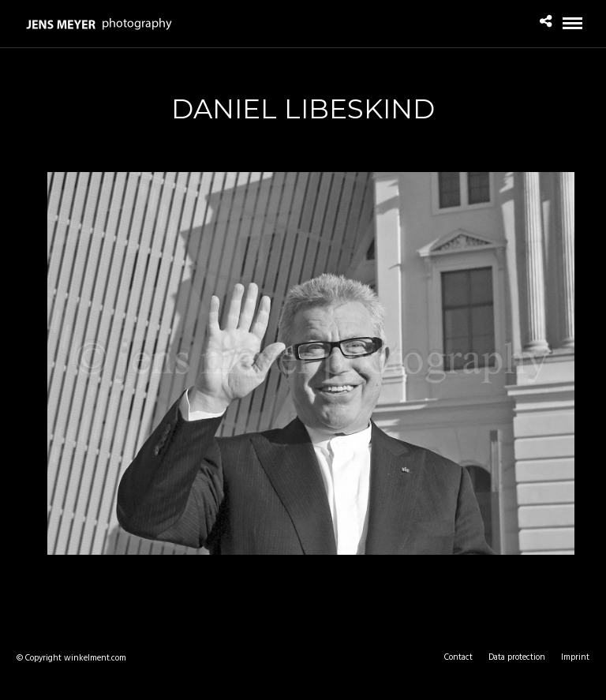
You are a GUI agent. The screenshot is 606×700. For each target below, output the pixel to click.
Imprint (575, 657)
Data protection (517, 657)
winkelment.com (95, 658)
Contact (458, 657)
